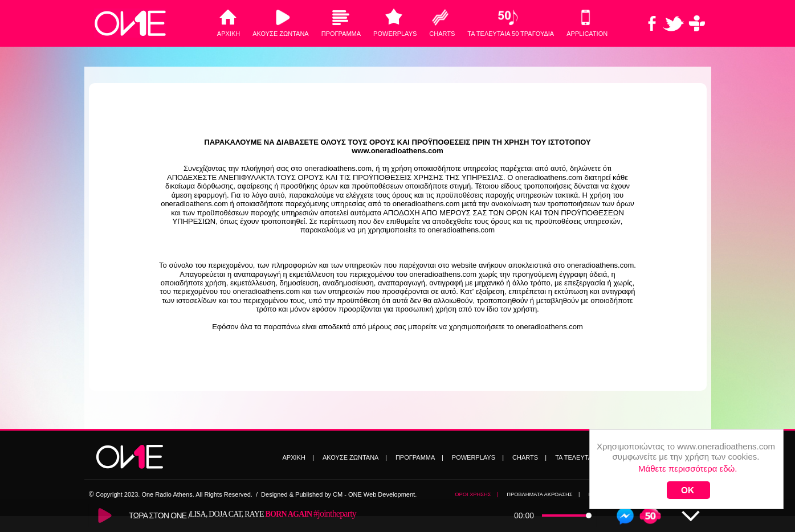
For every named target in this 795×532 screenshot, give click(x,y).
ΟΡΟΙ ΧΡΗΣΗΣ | (476, 494)
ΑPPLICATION (587, 34)
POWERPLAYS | (478, 457)
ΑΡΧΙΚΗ (229, 34)
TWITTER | (650, 494)
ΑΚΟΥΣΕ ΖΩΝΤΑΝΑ (280, 34)
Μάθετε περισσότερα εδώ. (688, 447)
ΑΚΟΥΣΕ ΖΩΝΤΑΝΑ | (355, 457)
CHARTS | (529, 457)
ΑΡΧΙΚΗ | (298, 457)
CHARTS (442, 34)
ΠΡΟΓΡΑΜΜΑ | (419, 457)
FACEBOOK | (607, 494)
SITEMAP (686, 494)
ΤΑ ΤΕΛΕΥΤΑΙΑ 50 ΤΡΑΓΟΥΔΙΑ (511, 34)
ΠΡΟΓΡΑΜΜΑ (341, 34)
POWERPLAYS (395, 34)
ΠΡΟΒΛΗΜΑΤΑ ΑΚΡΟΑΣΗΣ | (543, 494)
